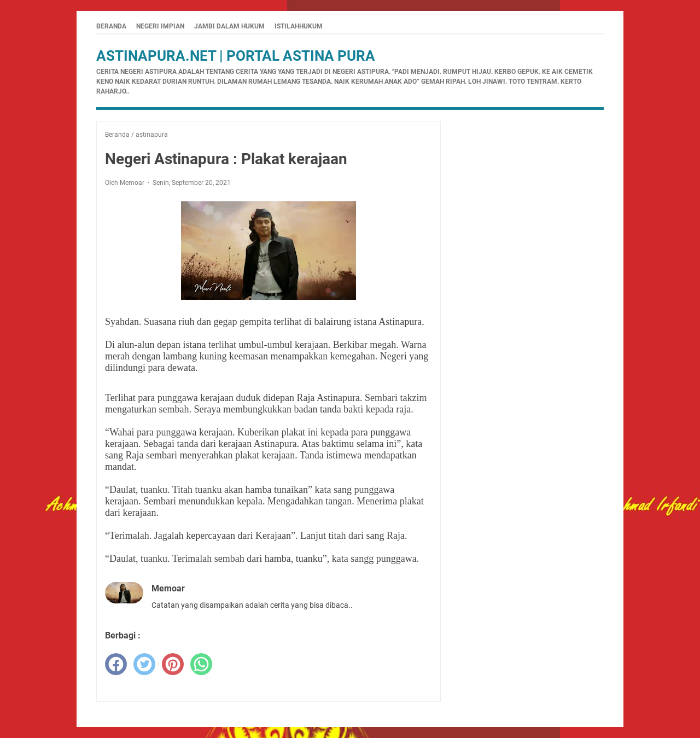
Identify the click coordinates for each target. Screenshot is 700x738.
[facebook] (116, 664)
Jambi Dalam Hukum (229, 26)
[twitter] (144, 664)
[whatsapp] (201, 664)
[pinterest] (173, 664)
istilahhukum (299, 26)
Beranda (111, 26)
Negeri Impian (160, 26)
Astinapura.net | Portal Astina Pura (236, 56)
